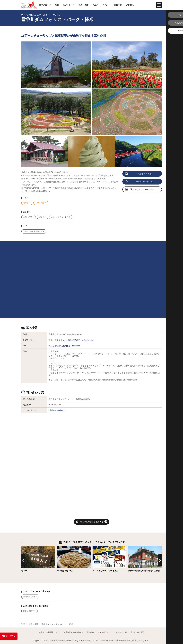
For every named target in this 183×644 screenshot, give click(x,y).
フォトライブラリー (122, 632)
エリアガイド (45, 5)
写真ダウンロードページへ (140, 190)
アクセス (130, 5)
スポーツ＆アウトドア (61, 217)
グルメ (95, 5)
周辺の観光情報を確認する (92, 522)
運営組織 (90, 632)
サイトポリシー (104, 632)
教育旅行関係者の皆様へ (73, 632)
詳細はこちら (27, 547)
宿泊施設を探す (30, 597)
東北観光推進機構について (49, 632)
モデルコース (69, 5)
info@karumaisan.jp (57, 410)
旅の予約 (118, 5)
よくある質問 (139, 632)
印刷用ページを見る (139, 182)
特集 (57, 5)
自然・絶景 (29, 217)
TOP (23, 624)
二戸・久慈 (41, 203)
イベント (106, 5)
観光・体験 (83, 5)
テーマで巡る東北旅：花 (34, 231)
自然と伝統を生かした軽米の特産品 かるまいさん (71, 340)
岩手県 (27, 203)
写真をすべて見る (139, 174)
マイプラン (9, 636)
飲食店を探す (30, 611)
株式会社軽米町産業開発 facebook (64, 346)
